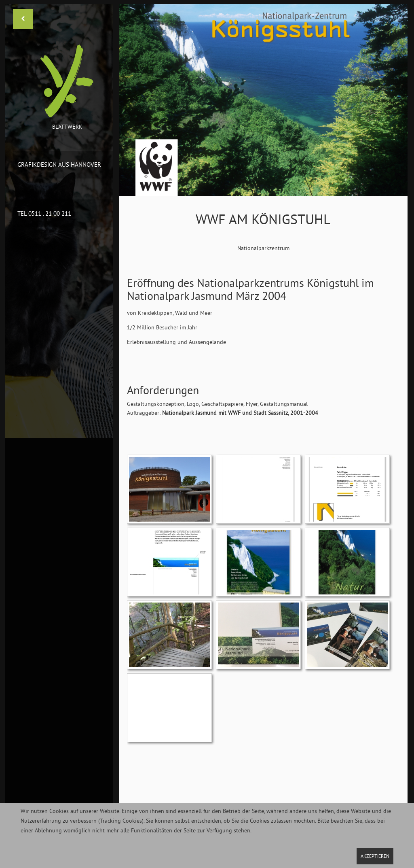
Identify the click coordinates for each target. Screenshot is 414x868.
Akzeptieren (375, 856)
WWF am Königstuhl (263, 219)
